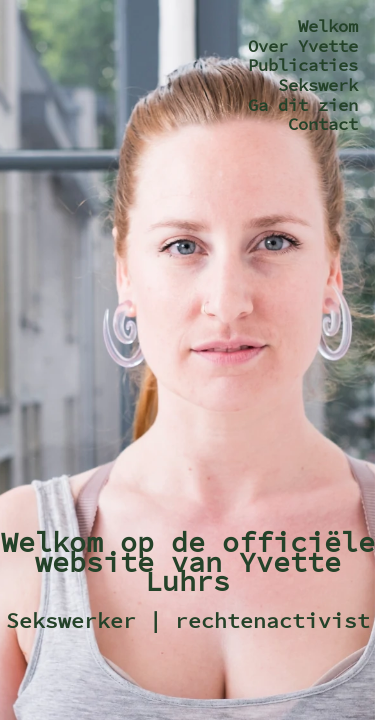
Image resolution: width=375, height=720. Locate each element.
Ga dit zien (303, 105)
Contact (323, 124)
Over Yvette (303, 46)
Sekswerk (318, 85)
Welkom (328, 26)
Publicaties (303, 65)
